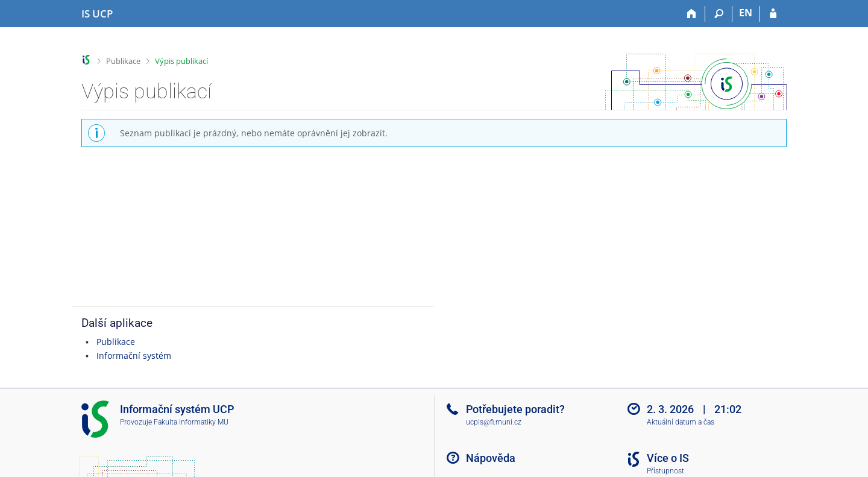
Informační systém (134, 355)
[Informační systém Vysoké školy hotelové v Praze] (97, 14)
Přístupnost (665, 471)
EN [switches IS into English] (746, 13)
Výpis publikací (181, 61)
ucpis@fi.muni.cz (494, 422)
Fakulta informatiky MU (191, 422)
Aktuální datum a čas (681, 422)
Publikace (123, 61)
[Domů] (692, 14)
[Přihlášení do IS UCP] (773, 14)
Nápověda (491, 458)
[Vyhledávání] (719, 14)
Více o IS (668, 458)
